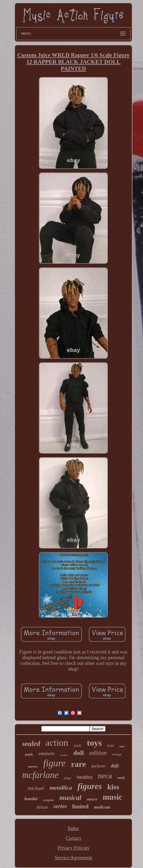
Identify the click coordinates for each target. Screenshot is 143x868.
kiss (113, 787)
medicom (102, 807)
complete (48, 800)
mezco (92, 799)
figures (90, 786)
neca (105, 776)
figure (54, 763)
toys (94, 743)
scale (78, 746)
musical (71, 798)
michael (36, 788)
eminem (46, 753)
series (60, 806)
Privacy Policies (73, 848)
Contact (73, 838)
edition (98, 753)
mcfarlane (40, 775)
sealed (31, 744)
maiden (64, 755)
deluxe (42, 807)
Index (74, 828)
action (57, 743)
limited (80, 806)
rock (121, 778)
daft (115, 766)
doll (79, 753)
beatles (85, 777)
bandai (31, 799)
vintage (117, 754)
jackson (98, 766)
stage (68, 778)
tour (122, 746)
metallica (61, 788)
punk (29, 754)
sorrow (33, 767)
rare (78, 764)
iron (111, 745)
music (112, 797)
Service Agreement (73, 858)
